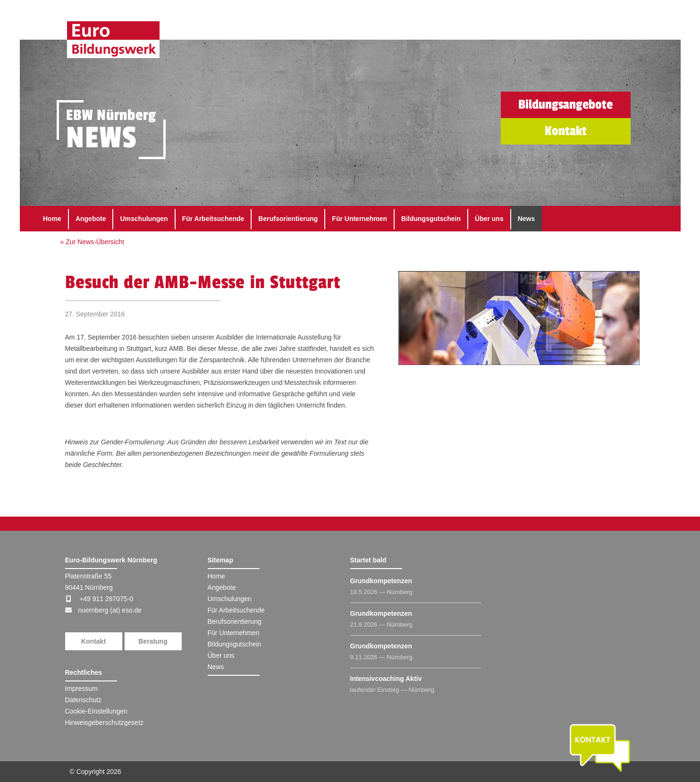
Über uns (489, 219)
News (527, 219)
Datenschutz (84, 700)
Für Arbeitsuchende (213, 219)
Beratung (153, 641)
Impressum (81, 688)
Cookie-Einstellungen (96, 711)
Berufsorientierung (288, 219)
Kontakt (93, 641)
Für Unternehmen (359, 219)
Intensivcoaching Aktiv (386, 679)
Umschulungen (144, 219)
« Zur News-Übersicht (92, 242)
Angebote (91, 219)
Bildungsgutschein (431, 219)
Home (52, 219)
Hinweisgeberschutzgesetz (105, 722)
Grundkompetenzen (381, 581)
